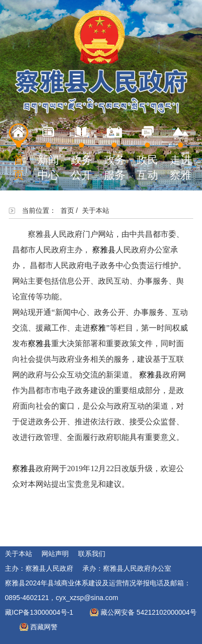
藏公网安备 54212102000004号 (149, 612)
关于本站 (19, 554)
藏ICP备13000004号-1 (39, 612)
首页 (19, 152)
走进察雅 (181, 152)
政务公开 (81, 152)
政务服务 (115, 152)
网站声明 (55, 554)
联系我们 (92, 554)
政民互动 (147, 152)
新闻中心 (48, 152)
